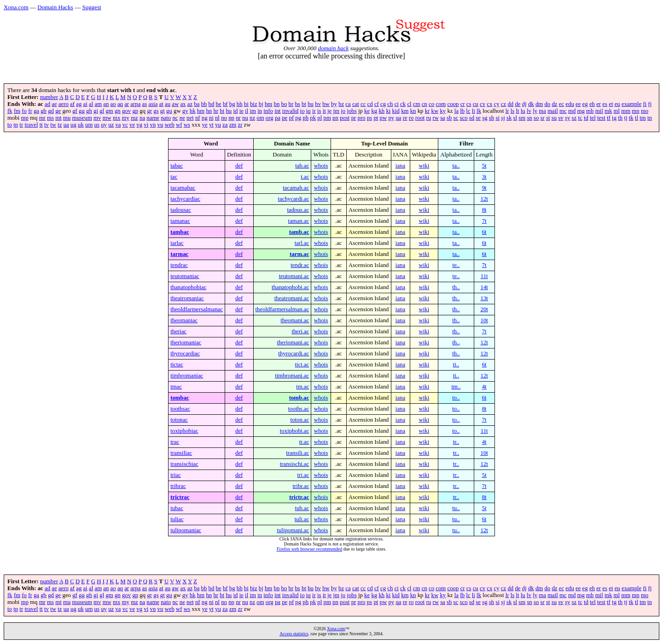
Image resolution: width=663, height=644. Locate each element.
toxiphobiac (184, 431)
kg (374, 111)
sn (529, 118)
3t (484, 177)
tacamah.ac (296, 188)
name (153, 118)
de (518, 104)
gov (126, 111)
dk (531, 104)
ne (182, 118)
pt (376, 118)
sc (456, 118)
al (91, 104)
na (142, 118)
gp (135, 111)
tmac (176, 387)
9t (484, 188)
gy (185, 111)
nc (175, 118)
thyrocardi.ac (294, 354)
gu (169, 111)
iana (400, 166)
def (239, 166)
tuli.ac (302, 519)
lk (479, 111)
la (457, 111)
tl (637, 118)
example (631, 104)
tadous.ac (298, 210)
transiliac (181, 453)
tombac (180, 398)
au (168, 104)
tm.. (456, 387)
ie (241, 111)
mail (553, 111)
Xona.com (16, 7)
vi (146, 125)
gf (75, 111)
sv (561, 118)
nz (252, 118)
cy (497, 104)
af (72, 104)
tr (21, 125)
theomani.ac (295, 320)
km (405, 111)
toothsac (180, 409)
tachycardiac (185, 199)
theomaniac (184, 320)
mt (58, 118)
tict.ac (302, 365)
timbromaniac (187, 376)
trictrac (180, 497)
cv (483, 104)
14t (484, 287)
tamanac (180, 221)
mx (116, 118)
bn (277, 104)
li (474, 111)
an (106, 104)
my (126, 118)
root (420, 118)
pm (327, 118)
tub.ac (302, 508)
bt (304, 104)
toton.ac (300, 420)
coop (453, 104)
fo (24, 111)
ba (197, 104)
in (260, 111)
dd (510, 104)
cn (425, 104)
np (231, 118)
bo (284, 104)
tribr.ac (301, 486)
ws (187, 125)
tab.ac (302, 166)
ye (205, 125)
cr (463, 104)
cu (476, 104)
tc (580, 118)
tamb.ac (299, 232)
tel (593, 118)
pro (362, 118)
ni (211, 118)
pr (354, 118)
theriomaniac (186, 342)
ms (50, 118)
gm (109, 111)
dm (539, 104)
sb (449, 118)
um (89, 125)
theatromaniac (187, 298)
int (278, 111)
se (478, 118)
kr (427, 111)
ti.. (456, 365)
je (329, 111)
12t (484, 199)
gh (89, 111)
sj (503, 118)
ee (578, 104)
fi (645, 104)
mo (645, 111)
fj (650, 104)
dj (524, 104)
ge (58, 111)
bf (225, 104)
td (586, 118)
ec (561, 104)
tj (625, 118)
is (319, 111)
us (97, 125)
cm (417, 104)
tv (47, 125)
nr (238, 118)
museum (82, 118)
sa (443, 118)
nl (217, 118)
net (190, 118)
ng (205, 118)
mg (581, 111)
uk (81, 125)
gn (118, 111)
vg (139, 125)
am (98, 104)
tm (643, 118)
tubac (177, 508)
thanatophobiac (188, 287)
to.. (456, 398)
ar (127, 104)
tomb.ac (299, 398)
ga (36, 111)
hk (193, 111)
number (49, 97)
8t (484, 210)
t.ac (305, 177)
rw (436, 118)
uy (104, 125)
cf (377, 104)
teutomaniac (185, 276)
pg (298, 118)
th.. (456, 287)
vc (125, 125)
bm (268, 104)
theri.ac (300, 331)
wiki (424, 166)
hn (209, 111)
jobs (352, 111)
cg (383, 104)
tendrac (179, 265)
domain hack (333, 48)
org (270, 118)
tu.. (456, 508)
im (253, 111)
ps (369, 118)
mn (635, 111)
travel (31, 125)
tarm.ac (299, 254)
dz (554, 104)
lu (523, 111)
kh (381, 111)
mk (608, 111)
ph (305, 118)
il (247, 111)
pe (285, 118)
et (611, 104)
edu (570, 104)
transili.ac (297, 453)
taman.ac (299, 221)
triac (176, 475)
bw (326, 104)
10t (484, 320)
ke (367, 111)
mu (67, 118)
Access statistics (294, 634)
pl (320, 118)
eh (592, 104)
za (225, 125)
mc (563, 111)
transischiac (184, 464)
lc (468, 111)
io (302, 111)
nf (198, 118)
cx (489, 104)
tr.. (456, 442)
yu (218, 125)
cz (503, 104)
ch (390, 104)
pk (313, 118)
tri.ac (303, 475)
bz (341, 104)
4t (484, 387)
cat (356, 104)
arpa (135, 104)
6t (484, 232)
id (235, 111)
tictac (177, 365)
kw (435, 111)
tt (41, 125)
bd (212, 104)
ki (388, 111)
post (345, 118)
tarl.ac (302, 243)
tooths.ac (299, 409)
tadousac (181, 210)
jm (337, 111)
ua (66, 125)
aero (64, 104)
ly (535, 111)
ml (616, 111)
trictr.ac (299, 497)
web (170, 125)
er (599, 104)
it (324, 111)
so (536, 118)
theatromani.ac (292, 298)
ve (132, 125)
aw (175, 104)
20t (484, 309)
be (219, 104)
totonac (179, 420)
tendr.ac (300, 265)
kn (413, 111)
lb (462, 111)
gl (102, 111)
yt (211, 125)
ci (397, 104)
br (291, 104)
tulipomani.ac (293, 530)
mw (107, 118)
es (605, 104)
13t (484, 298)
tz (60, 125)
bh (240, 104)
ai (85, 104)
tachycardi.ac (294, 199)
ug (73, 125)
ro (411, 118)
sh (491, 118)
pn (335, 118)
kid (396, 111)
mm (626, 111)
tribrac (178, 486)
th (620, 118)
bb (204, 104)
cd (370, 104)
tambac (180, 232)
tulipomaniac (186, 530)
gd (51, 111)
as (145, 104)
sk (509, 118)
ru (429, 118)
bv (318, 104)
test (601, 118)
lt (517, 111)
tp (16, 125)
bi (246, 104)
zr (240, 125)
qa (398, 118)
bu (311, 104)
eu (617, 104)
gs (156, 111)
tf (609, 118)
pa (278, 118)
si (497, 118)
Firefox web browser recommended (309, 549)
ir (314, 111)
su (554, 118)
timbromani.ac (292, 376)
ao (113, 104)
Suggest (91, 7)
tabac (177, 166)
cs (469, 104)
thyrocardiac (185, 354)
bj (261, 104)
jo (343, 111)
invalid (291, 111)
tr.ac (304, 442)
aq (120, 104)
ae (54, 104)
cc (363, 104)
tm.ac (302, 387)
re (405, 118)
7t (484, 221)
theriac (178, 331)
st (548, 118)
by (334, 104)
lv (529, 111)
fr (30, 111)
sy (567, 118)
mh (590, 111)
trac (175, 442)
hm (201, 111)
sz (574, 118)
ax (183, 104)
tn (650, 118)
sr (543, 118)
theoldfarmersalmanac (197, 309)
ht (222, 111)
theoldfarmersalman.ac (282, 309)
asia (153, 104)
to (10, 125)
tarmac (179, 254)
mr (42, 118)
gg (82, 111)
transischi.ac (295, 464)
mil (599, 111)
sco (463, 118)
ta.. (456, 166)
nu (245, 118)
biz (254, 104)
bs (297, 104)
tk (631, 118)
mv (97, 118)
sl (515, 118)
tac (174, 177)
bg (232, 104)
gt (163, 111)
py (391, 118)
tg (614, 118)
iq (308, 111)
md (572, 111)
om (260, 118)
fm (17, 111)
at (161, 104)
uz (111, 125)
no (224, 118)
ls (513, 111)
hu (229, 111)
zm (233, 125)
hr (216, 111)
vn (153, 125)
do (547, 104)
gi (96, 111)
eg (585, 104)
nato (166, 118)
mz (134, 118)
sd (472, 118)
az (190, 104)
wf (179, 125)
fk (10, 111)
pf (291, 118)
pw (384, 118)
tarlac (177, 243)
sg (485, 118)
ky (443, 111)
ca (348, 104)
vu (160, 125)
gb (44, 111)
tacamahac (183, 188)
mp (25, 118)
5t (484, 166)
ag (79, 104)
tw (53, 125)
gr (149, 111)
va (118, 125)
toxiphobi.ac (295, 431)
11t (484, 276)
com (441, 104)
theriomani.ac (293, 342)
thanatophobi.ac (290, 287)
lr (507, 111)
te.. (456, 265)
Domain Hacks (55, 7)
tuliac (177, 519)
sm (522, 118)
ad (47, 104)
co (431, 104)
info (268, 111)
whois (321, 166)
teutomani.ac (294, 276)
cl (409, 104)
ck (403, 104)
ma (542, 111)
